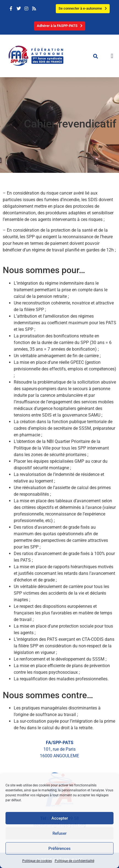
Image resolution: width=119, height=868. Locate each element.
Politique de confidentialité (74, 861)
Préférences (59, 848)
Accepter (60, 818)
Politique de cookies (37, 861)
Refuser (59, 833)
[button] (95, 56)
